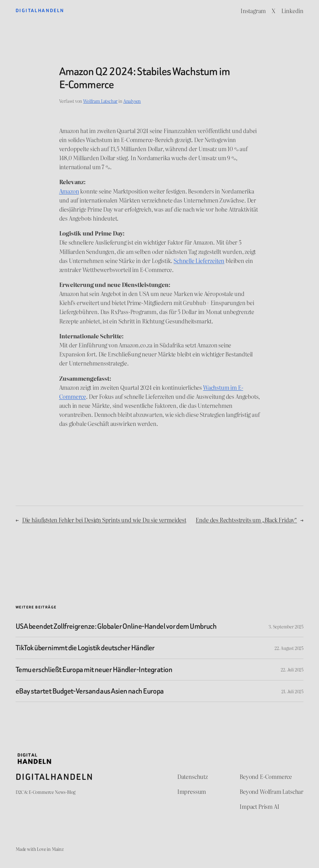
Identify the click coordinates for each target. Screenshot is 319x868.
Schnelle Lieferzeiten (199, 261)
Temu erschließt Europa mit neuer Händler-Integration (94, 670)
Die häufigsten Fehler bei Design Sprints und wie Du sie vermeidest (104, 520)
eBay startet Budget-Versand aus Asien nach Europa (90, 691)
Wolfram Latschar (100, 101)
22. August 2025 (289, 648)
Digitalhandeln (40, 11)
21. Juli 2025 (292, 691)
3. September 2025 (286, 626)
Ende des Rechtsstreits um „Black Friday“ (246, 520)
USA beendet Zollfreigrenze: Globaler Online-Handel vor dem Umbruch (116, 626)
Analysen (132, 101)
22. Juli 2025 (292, 669)
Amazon (69, 191)
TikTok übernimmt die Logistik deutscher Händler (85, 648)
